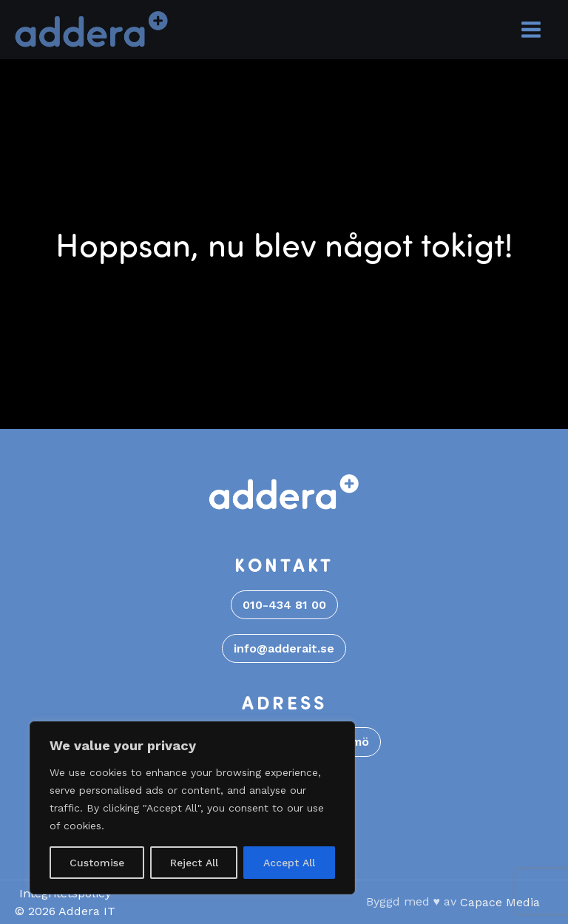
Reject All (194, 863)
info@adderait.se (284, 648)
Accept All (289, 863)
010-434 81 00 (284, 605)
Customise (97, 863)
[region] (192, 808)
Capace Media (500, 902)
